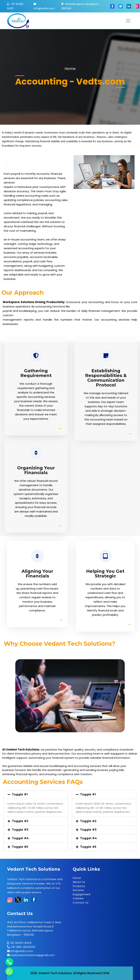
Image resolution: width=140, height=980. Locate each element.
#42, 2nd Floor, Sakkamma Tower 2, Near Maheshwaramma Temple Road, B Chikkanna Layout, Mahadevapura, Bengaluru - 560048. (34, 928)
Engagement (82, 894)
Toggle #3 (20, 830)
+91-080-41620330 (23, 947)
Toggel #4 (20, 838)
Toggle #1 (20, 794)
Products (79, 886)
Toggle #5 (20, 847)
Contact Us (81, 903)
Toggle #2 (20, 821)
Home (70, 69)
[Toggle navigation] (128, 21)
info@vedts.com (44, 8)
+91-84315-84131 (20, 943)
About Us (79, 882)
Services (78, 890)
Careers (78, 898)
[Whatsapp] (9, 971)
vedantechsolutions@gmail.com (32, 955)
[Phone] (9, 962)
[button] (36, 795)
